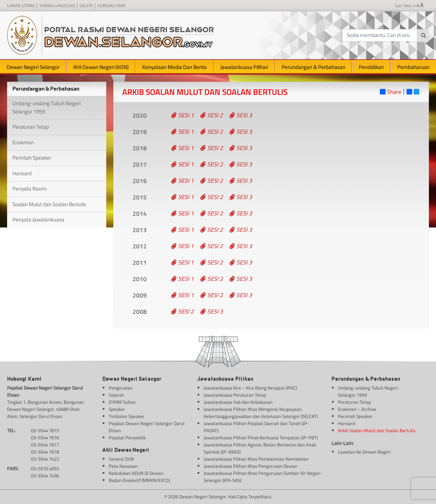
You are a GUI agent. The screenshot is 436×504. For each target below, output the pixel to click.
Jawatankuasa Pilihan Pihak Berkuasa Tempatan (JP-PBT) (261, 438)
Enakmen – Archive (357, 409)
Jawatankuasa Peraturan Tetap (235, 395)
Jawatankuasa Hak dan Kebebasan (238, 402)
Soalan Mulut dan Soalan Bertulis (49, 204)
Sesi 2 (212, 115)
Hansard (22, 173)
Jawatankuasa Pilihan (244, 67)
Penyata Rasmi (29, 189)
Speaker (117, 409)
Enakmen (23, 142)
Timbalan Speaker (127, 416)
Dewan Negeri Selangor (33, 67)
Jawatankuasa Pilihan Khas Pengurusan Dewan (251, 466)
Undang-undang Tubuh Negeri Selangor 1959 (47, 107)
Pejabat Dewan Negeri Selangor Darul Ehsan (147, 427)
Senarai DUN (121, 459)
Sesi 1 (182, 115)
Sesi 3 (241, 115)
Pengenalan (121, 388)
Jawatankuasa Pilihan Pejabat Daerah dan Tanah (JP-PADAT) (256, 427)
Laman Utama (21, 6)
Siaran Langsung (57, 6)
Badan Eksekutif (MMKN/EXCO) (139, 480)
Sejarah (116, 395)
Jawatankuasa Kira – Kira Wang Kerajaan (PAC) (250, 388)
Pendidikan (371, 67)
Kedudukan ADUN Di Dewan (136, 473)
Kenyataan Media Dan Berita (174, 67)
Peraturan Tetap (31, 127)
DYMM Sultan (122, 402)
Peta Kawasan (123, 466)
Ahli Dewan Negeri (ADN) (101, 67)
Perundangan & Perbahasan (314, 67)
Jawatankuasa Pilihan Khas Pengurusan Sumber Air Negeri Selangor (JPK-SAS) (262, 477)
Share (391, 92)
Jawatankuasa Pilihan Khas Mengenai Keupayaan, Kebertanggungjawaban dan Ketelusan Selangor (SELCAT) (261, 413)
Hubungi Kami (111, 6)
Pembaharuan (413, 67)
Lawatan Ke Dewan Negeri (364, 452)
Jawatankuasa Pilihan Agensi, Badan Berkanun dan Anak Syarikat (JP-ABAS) (260, 448)
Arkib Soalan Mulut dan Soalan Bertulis (377, 431)
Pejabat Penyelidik (127, 438)
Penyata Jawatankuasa (38, 219)
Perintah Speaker (32, 158)
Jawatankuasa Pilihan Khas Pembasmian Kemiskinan (256, 459)
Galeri (86, 6)
